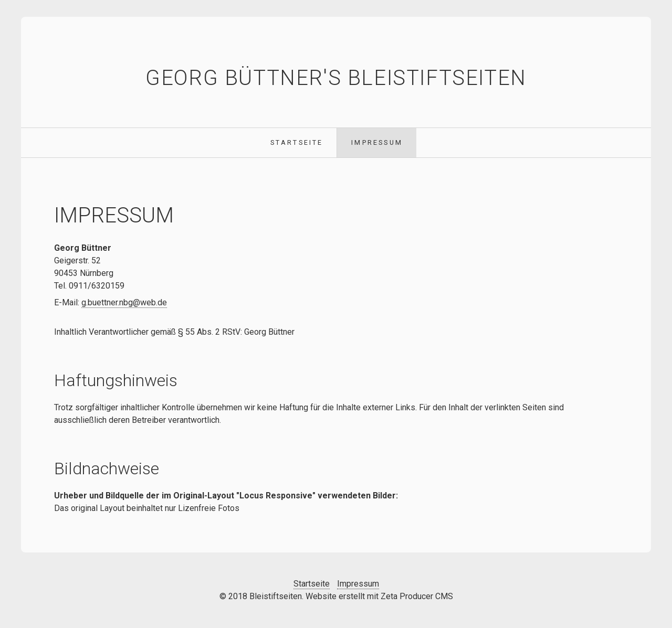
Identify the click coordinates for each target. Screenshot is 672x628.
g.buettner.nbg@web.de (124, 302)
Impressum (377, 142)
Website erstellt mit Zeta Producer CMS (379, 596)
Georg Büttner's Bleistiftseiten (336, 78)
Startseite (297, 142)
